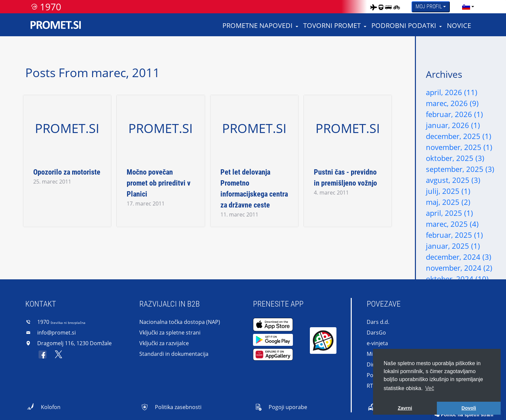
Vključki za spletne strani (170, 333)
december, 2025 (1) (459, 136)
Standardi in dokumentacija (174, 354)
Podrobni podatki (404, 25)
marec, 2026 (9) (452, 103)
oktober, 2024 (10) (457, 279)
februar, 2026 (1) (454, 114)
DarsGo (376, 333)
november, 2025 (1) (459, 147)
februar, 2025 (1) (454, 235)
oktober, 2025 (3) (455, 158)
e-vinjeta (377, 343)
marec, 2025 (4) (452, 224)
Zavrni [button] (405, 408)
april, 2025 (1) (449, 213)
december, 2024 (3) (459, 257)
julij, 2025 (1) (448, 191)
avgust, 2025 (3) (453, 180)
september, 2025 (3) (460, 169)
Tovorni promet (332, 25)
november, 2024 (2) (459, 268)
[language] (466, 7)
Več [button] (430, 388)
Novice (459, 25)
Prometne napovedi (257, 25)
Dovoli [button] (469, 408)
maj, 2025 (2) (448, 202)
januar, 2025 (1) (453, 246)
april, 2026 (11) (452, 92)
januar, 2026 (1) (453, 125)
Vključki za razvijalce (164, 343)
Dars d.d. (378, 322)
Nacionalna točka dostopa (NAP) (180, 322)
